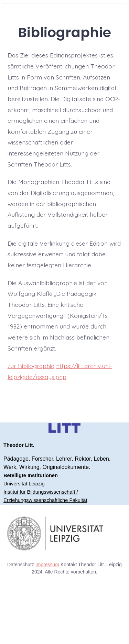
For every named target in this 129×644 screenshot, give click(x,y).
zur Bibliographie (31, 366)
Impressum (47, 565)
